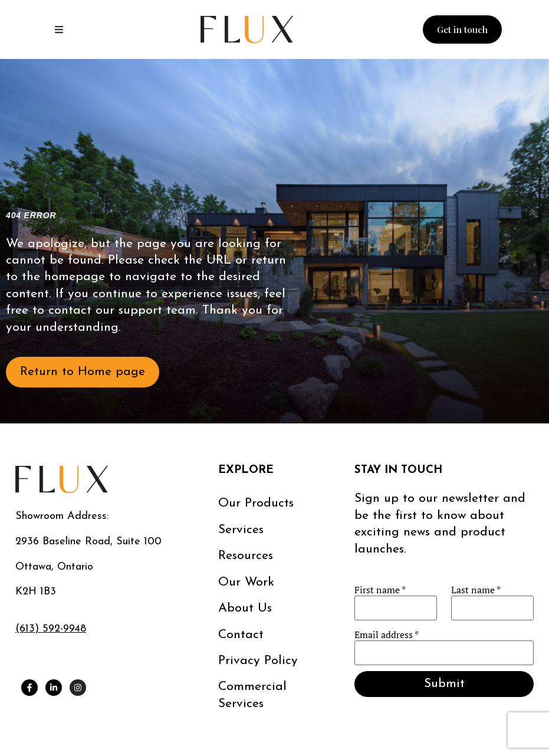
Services (241, 530)
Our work (246, 582)
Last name (476, 590)
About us (245, 608)
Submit (444, 684)
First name (380, 590)
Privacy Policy (258, 661)
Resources (246, 556)
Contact (241, 635)
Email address (387, 635)
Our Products (256, 503)
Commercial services (252, 695)
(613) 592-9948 (51, 629)
